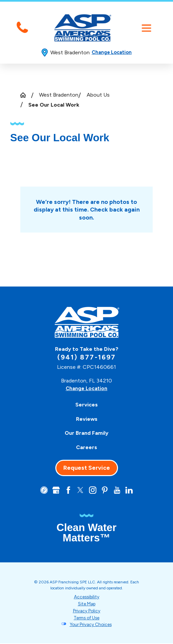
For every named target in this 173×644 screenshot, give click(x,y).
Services (86, 405)
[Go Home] (26, 95)
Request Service (87, 468)
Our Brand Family (86, 433)
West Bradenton (59, 95)
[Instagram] (93, 490)
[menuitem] (86, 405)
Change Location (112, 52)
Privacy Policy (86, 611)
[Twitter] (80, 490)
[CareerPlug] (42, 490)
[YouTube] (119, 490)
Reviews (87, 419)
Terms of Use (86, 618)
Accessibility (87, 597)
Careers (86, 447)
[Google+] (54, 490)
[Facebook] (67, 490)
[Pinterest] (106, 490)
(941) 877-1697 (86, 357)
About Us (98, 95)
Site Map (87, 604)
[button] (146, 28)
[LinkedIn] (131, 490)
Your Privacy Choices (91, 625)
